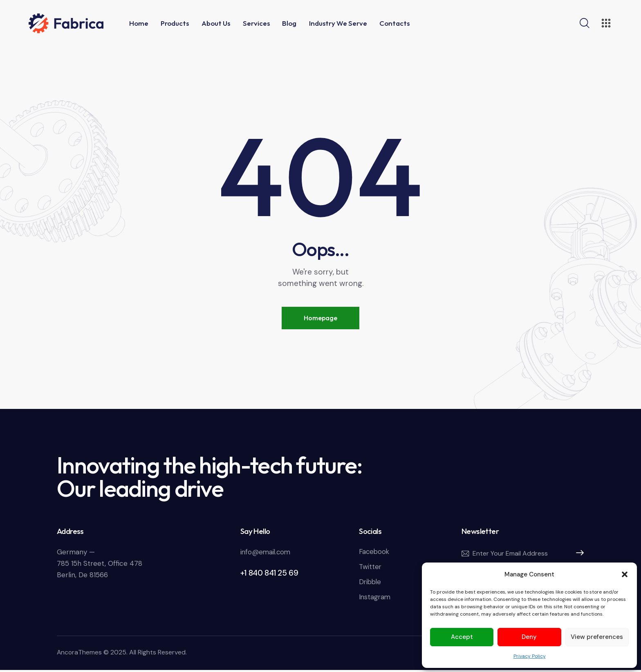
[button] (625, 574)
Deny (529, 637)
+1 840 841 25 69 (269, 573)
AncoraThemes (80, 655)
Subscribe (578, 554)
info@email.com (266, 552)
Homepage (320, 318)
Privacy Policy (530, 656)
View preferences (597, 637)
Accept (462, 637)
